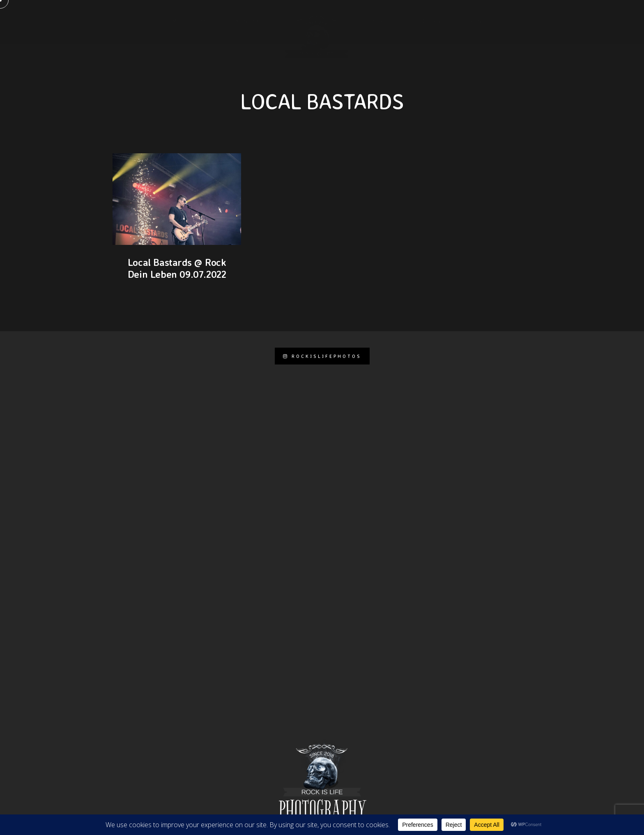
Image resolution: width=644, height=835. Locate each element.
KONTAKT (249, 21)
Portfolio (387, 21)
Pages (208, 21)
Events (478, 21)
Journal (435, 21)
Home (172, 21)
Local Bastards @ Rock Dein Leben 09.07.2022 (177, 268)
